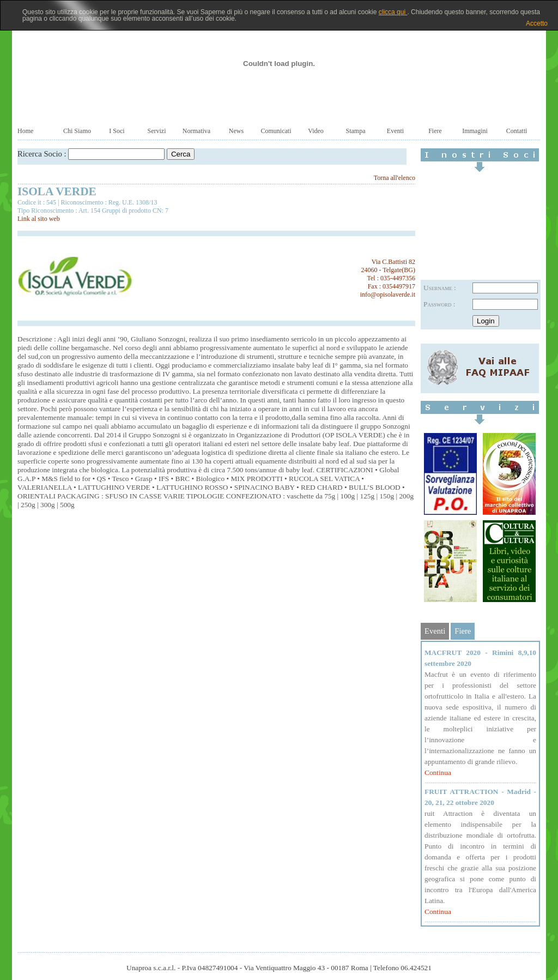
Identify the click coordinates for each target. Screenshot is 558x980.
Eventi (395, 131)
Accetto (537, 23)
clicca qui (393, 12)
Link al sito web (39, 219)
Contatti (517, 131)
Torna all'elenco (395, 178)
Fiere (435, 131)
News (236, 131)
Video (316, 131)
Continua (438, 772)
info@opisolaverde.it (388, 294)
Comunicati (276, 131)
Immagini (475, 131)
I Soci (117, 131)
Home (25, 131)
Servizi (157, 131)
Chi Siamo (77, 131)
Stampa (356, 131)
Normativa (196, 131)
